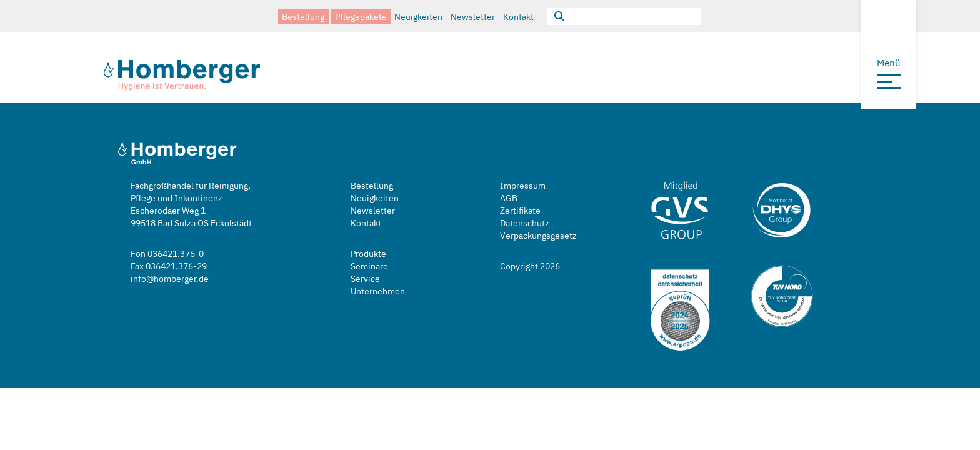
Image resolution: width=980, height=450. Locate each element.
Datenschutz (525, 223)
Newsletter (473, 16)
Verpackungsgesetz (538, 235)
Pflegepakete (361, 16)
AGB (509, 198)
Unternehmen (378, 291)
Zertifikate (520, 210)
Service (365, 278)
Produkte (368, 253)
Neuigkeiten (418, 16)
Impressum (523, 185)
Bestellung (303, 16)
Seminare (369, 266)
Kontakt (518, 16)
